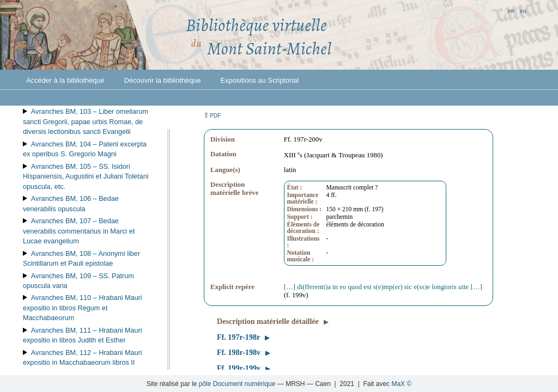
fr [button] (511, 11)
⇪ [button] (212, 115)
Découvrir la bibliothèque (163, 80)
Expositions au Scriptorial (260, 80)
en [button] (523, 11)
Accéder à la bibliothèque (65, 80)
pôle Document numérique (237, 384)
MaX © (401, 384)
